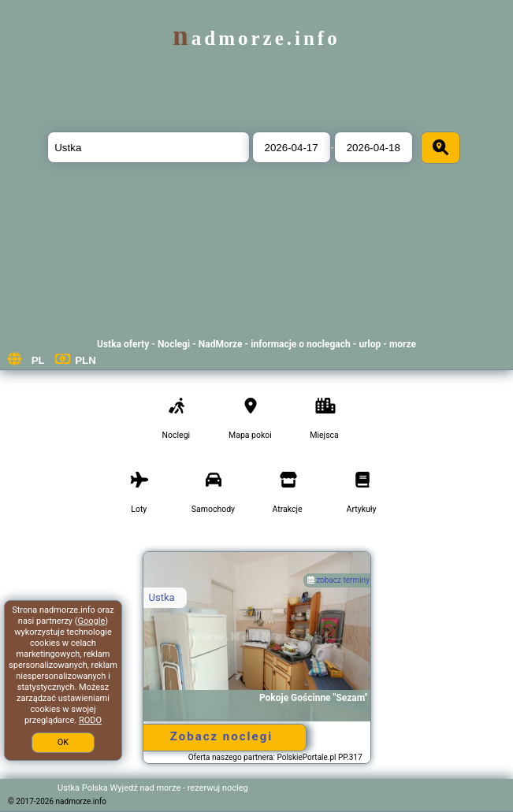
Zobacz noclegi (221, 736)
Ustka (162, 597)
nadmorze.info (256, 38)
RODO (90, 720)
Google (92, 621)
